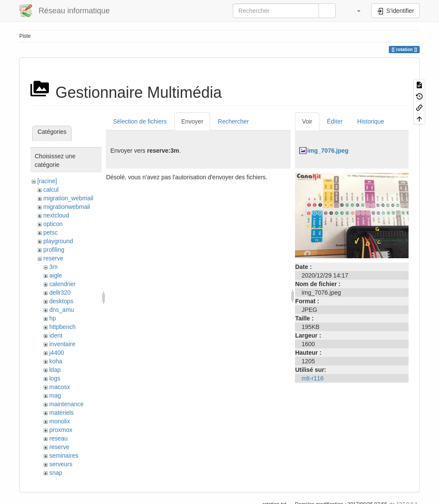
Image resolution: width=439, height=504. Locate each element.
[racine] (47, 181)
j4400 (57, 353)
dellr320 (60, 293)
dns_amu (62, 310)
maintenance (66, 404)
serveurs (61, 464)
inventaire (62, 344)
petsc (50, 232)
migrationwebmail (67, 207)
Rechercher (233, 121)
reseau (59, 438)
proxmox (61, 430)
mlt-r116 (312, 378)
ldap (55, 370)
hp (53, 318)
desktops (61, 301)
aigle (56, 275)
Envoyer (192, 121)
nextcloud (56, 215)
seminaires (64, 456)
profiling (54, 250)
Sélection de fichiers (140, 121)
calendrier (62, 284)
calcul (51, 190)
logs (55, 378)
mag (55, 395)
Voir (307, 121)
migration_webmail (68, 198)
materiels (62, 413)
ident (56, 335)
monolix (60, 421)
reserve (53, 258)
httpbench (63, 327)
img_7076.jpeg (328, 151)
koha (56, 361)
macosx (60, 387)
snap (56, 473)
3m (53, 267)
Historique (371, 121)
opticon (53, 224)
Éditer (335, 121)
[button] (355, 11)
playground (58, 241)
